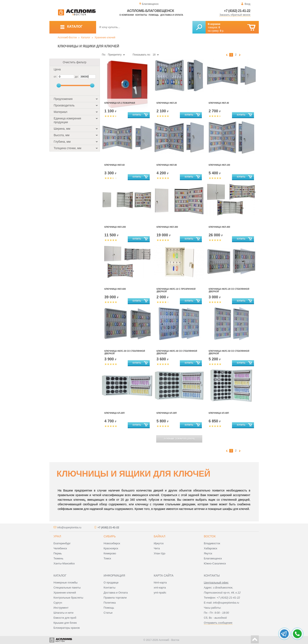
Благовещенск (213, 558)
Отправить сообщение (218, 623)
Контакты (141, 15)
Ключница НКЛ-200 (115, 227)
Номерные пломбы (66, 583)
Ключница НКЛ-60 (115, 165)
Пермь (58, 553)
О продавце (111, 583)
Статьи (108, 613)
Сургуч (58, 603)
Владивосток (212, 543)
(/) (179, 439)
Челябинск (60, 548)
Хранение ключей (105, 38)
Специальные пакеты (67, 588)
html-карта (160, 583)
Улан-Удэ (159, 553)
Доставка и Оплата (116, 593)
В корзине (214, 24)
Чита (157, 548)
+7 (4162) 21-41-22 (237, 11)
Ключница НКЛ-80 (167, 165)
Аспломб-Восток (67, 38)
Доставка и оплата (172, 15)
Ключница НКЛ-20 (167, 103)
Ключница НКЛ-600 (115, 289)
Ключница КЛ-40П (219, 413)
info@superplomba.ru (69, 528)
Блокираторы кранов (67, 628)
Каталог (86, 38)
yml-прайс (160, 593)
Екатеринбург (62, 543)
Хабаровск (211, 548)
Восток (210, 536)
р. (222, 31)
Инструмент (61, 608)
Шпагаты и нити (64, 613)
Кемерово (110, 553)
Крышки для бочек (65, 623)
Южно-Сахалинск (215, 563)
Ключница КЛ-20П (115, 413)
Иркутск (159, 543)
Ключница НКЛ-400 (219, 227)
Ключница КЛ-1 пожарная (120, 103)
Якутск (208, 553)
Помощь (154, 15)
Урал (57, 536)
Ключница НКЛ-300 (167, 227)
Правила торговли (115, 598)
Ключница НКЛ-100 (219, 165)
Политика (110, 603)
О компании (127, 15)
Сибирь (110, 536)
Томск (107, 558)
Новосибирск (112, 543)
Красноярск (111, 548)
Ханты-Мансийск (64, 563)
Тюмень (59, 558)
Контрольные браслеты (68, 598)
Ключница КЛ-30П (167, 413)
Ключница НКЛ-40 (219, 103)
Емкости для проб (65, 618)
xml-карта (160, 588)
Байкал (159, 536)
